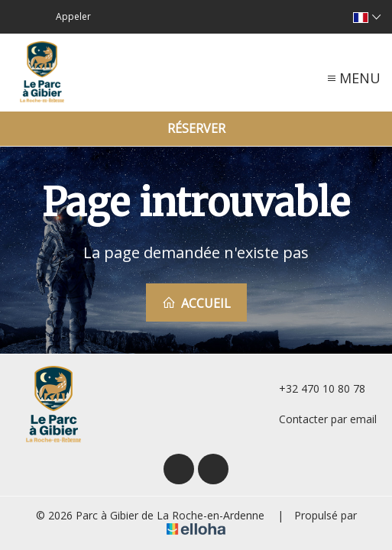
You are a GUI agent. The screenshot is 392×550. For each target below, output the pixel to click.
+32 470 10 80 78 (313, 388)
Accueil (196, 303)
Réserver (196, 128)
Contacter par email (319, 419)
